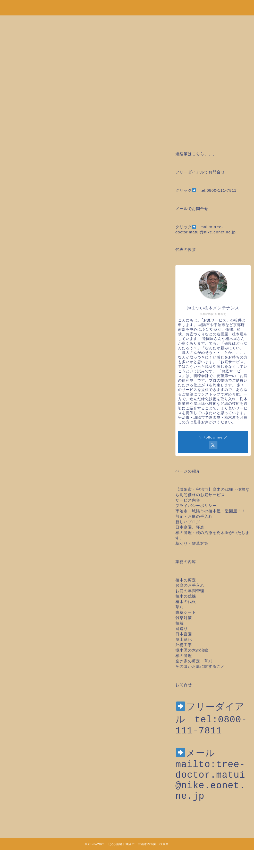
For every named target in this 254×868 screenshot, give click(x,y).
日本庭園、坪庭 (190, 527)
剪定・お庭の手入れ (194, 516)
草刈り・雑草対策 (192, 543)
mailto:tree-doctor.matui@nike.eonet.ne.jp (210, 790)
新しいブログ (188, 522)
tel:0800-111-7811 (218, 190)
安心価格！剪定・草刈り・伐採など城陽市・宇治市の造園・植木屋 (127, 7)
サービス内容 (188, 500)
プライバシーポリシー (196, 506)
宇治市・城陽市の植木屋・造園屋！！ (213, 511)
